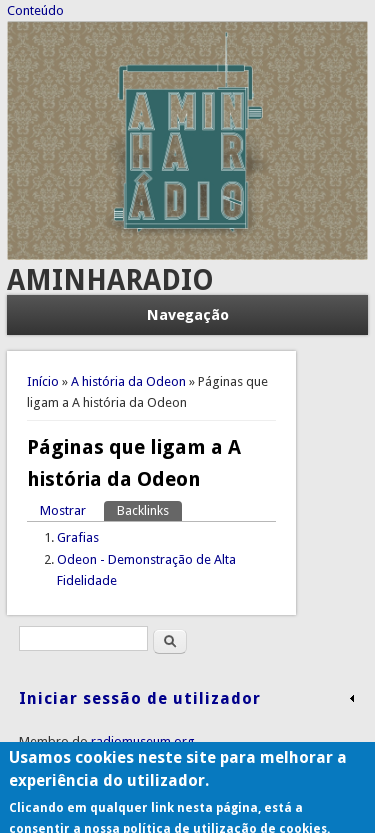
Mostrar (63, 510)
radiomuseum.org (143, 741)
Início (43, 381)
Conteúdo (35, 10)
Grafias (78, 537)
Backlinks (149, 509)
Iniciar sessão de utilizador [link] (140, 698)
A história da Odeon (128, 381)
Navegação (188, 315)
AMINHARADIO (110, 280)
